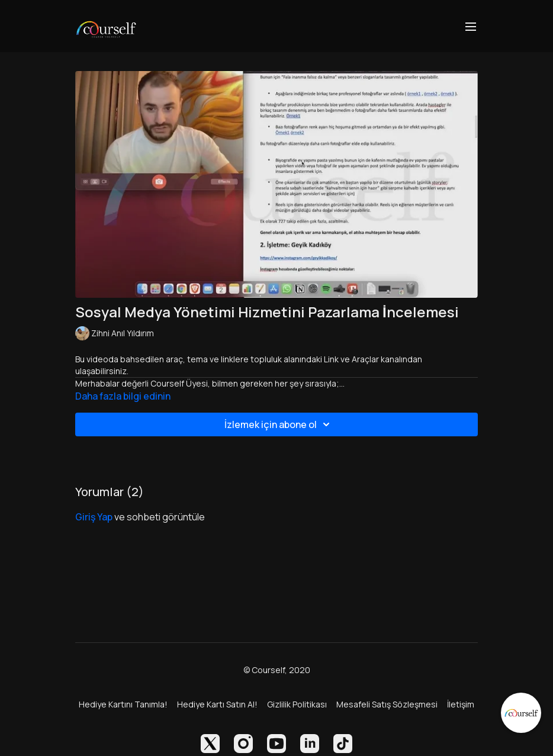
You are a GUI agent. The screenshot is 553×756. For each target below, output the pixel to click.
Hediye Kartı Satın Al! (217, 704)
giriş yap (94, 517)
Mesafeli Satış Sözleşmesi (387, 704)
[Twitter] (210, 744)
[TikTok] (343, 744)
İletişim (461, 704)
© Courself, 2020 (277, 670)
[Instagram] (243, 744)
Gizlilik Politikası (297, 704)
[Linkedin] (310, 744)
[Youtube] (276, 744)
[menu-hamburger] (471, 26)
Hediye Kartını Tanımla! (123, 704)
